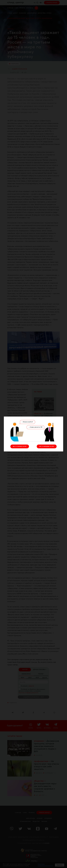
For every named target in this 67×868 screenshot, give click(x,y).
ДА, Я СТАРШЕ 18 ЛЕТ (20, 446)
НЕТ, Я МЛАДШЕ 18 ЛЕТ (47, 446)
